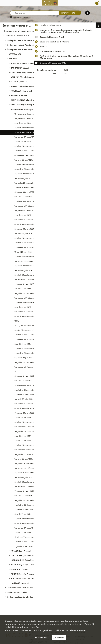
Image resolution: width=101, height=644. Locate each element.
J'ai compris (59, 637)
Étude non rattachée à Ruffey (20, 597)
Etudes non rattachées (17, 592)
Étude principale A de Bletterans (21, 40)
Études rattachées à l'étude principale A (24, 45)
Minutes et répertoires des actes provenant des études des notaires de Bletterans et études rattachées (29, 31)
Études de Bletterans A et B (17, 36)
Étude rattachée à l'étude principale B (24, 588)
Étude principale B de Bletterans (21, 49)
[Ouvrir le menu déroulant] (4, 3)
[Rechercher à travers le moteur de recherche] (36, 13)
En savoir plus (41, 637)
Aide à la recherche (20, 17)
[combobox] (70, 13)
